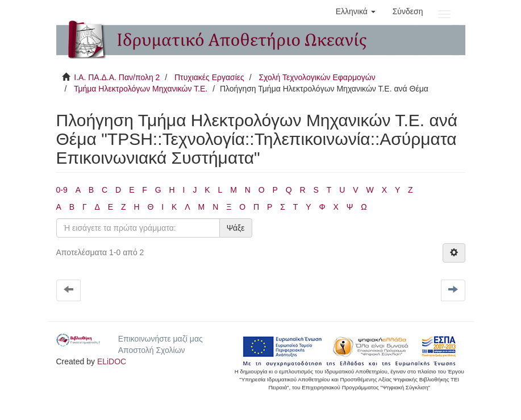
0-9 (62, 190)
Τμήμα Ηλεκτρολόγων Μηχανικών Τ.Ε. (141, 89)
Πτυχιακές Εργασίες (209, 77)
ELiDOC (112, 361)
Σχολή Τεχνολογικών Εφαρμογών (317, 77)
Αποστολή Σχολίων (152, 350)
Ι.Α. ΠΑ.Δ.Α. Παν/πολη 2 (117, 77)
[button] (356, 11)
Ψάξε (236, 228)
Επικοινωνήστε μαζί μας (161, 339)
